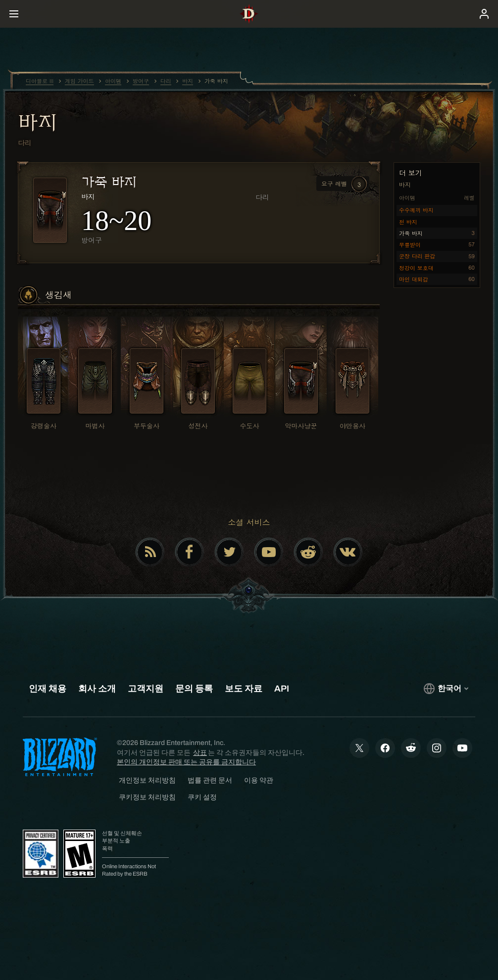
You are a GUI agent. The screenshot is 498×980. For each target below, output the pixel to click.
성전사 (198, 426)
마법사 (95, 426)
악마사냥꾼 (301, 426)
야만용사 (352, 426)
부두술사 (147, 426)
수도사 (250, 426)
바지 (37, 122)
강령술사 (44, 426)
